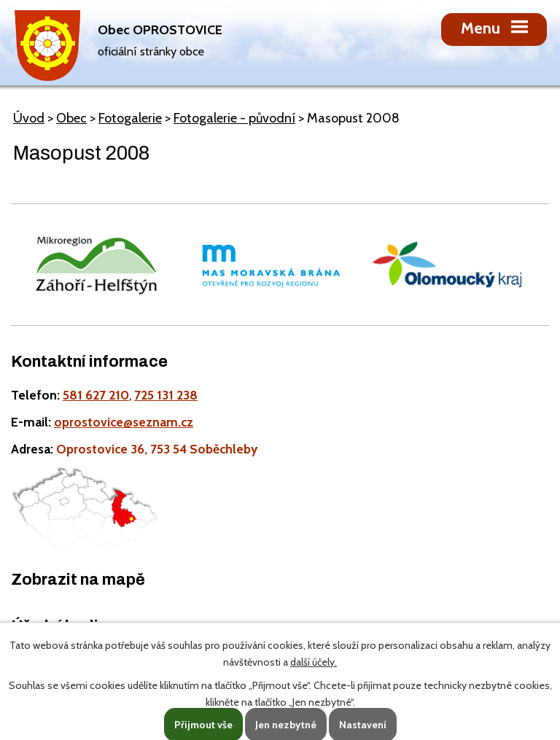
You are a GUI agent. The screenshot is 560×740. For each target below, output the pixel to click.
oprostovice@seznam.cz (124, 422)
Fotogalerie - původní (234, 118)
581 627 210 (96, 395)
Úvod (29, 118)
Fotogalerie (130, 118)
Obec (71, 118)
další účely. (314, 662)
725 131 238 (166, 395)
